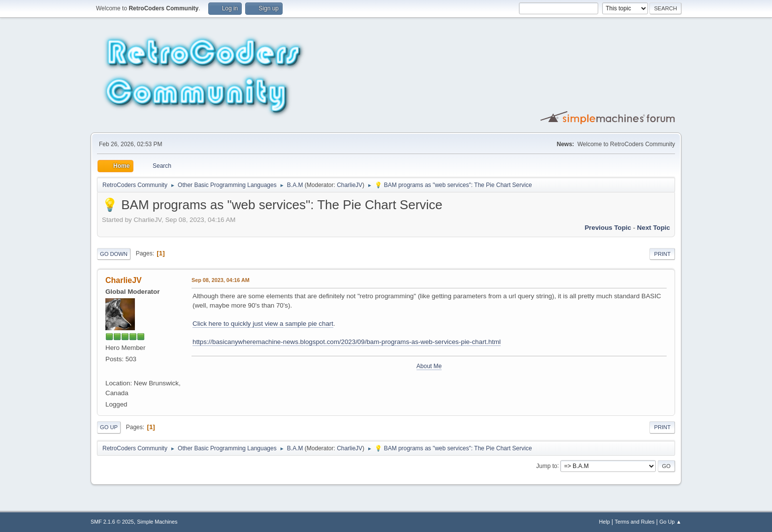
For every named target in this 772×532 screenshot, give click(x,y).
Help (605, 522)
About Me (429, 366)
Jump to (547, 466)
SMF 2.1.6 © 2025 (112, 522)
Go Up (109, 427)
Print (662, 254)
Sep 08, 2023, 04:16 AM (221, 280)
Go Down (114, 254)
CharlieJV (350, 185)
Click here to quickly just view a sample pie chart (263, 324)
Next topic (654, 228)
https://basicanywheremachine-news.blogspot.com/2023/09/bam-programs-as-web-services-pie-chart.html (347, 342)
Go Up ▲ (670, 522)
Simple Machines (157, 522)
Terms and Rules (635, 522)
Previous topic (608, 228)
